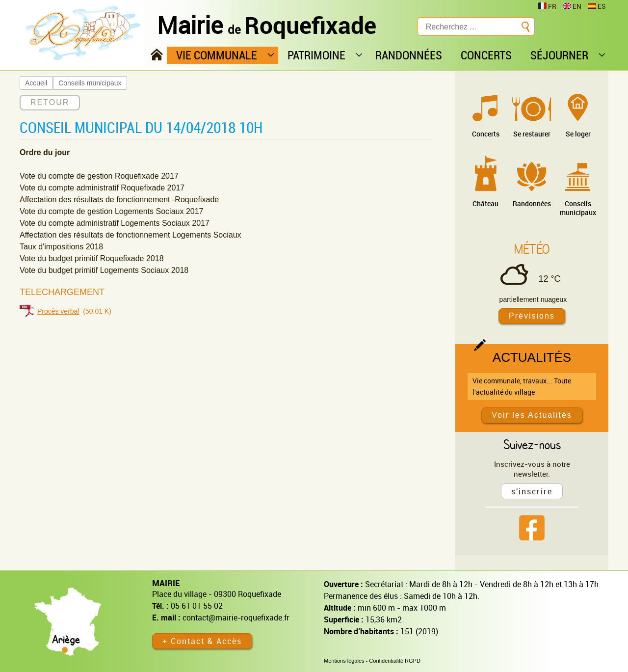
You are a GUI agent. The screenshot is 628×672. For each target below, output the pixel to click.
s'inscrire (532, 491)
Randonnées (532, 203)
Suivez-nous (532, 444)
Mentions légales (344, 661)
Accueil (36, 83)
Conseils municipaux (90, 83)
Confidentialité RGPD (395, 661)
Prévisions (532, 316)
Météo (532, 249)
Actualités (532, 357)
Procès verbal (58, 311)
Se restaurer (532, 134)
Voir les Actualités (532, 415)
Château (485, 203)
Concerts (486, 134)
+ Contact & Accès (202, 641)
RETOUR (50, 102)
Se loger (578, 134)
